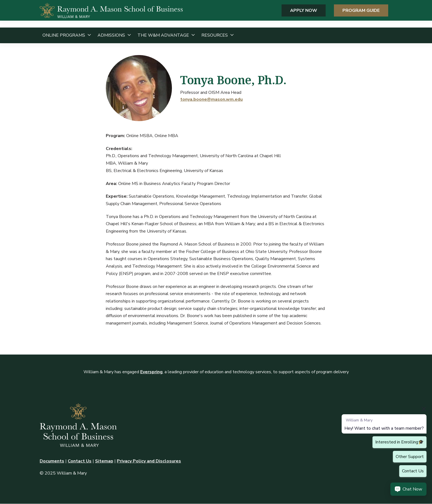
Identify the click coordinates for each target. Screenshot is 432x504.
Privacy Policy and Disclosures (149, 461)
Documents (52, 461)
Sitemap (104, 461)
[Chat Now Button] (408, 489)
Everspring (151, 372)
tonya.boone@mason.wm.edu (211, 99)
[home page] (111, 14)
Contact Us (80, 461)
